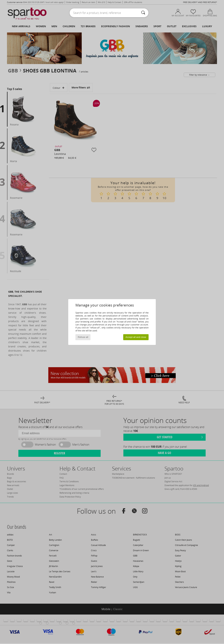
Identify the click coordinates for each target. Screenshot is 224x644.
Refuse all (83, 337)
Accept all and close (136, 337)
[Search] (143, 13)
